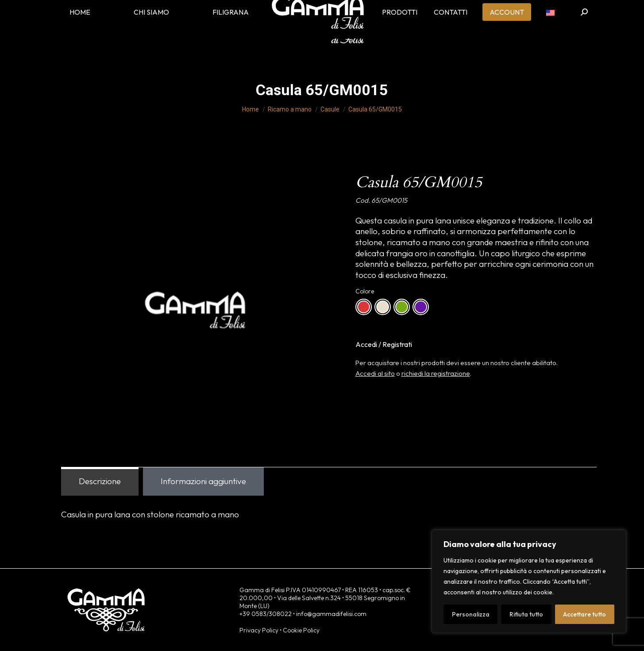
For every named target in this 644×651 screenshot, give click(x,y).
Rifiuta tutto (526, 614)
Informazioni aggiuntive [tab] (203, 481)
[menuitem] (550, 27)
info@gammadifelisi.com (331, 614)
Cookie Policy (301, 630)
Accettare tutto (584, 614)
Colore (365, 291)
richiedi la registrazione (436, 373)
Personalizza (471, 614)
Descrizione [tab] (100, 481)
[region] (529, 582)
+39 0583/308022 (266, 614)
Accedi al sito (375, 373)
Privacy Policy (259, 630)
